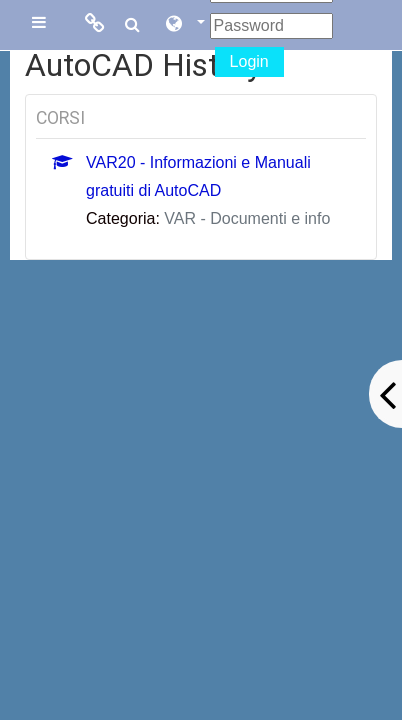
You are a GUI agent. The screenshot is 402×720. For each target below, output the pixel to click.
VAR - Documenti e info (247, 218)
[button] (184, 25)
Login (249, 61)
